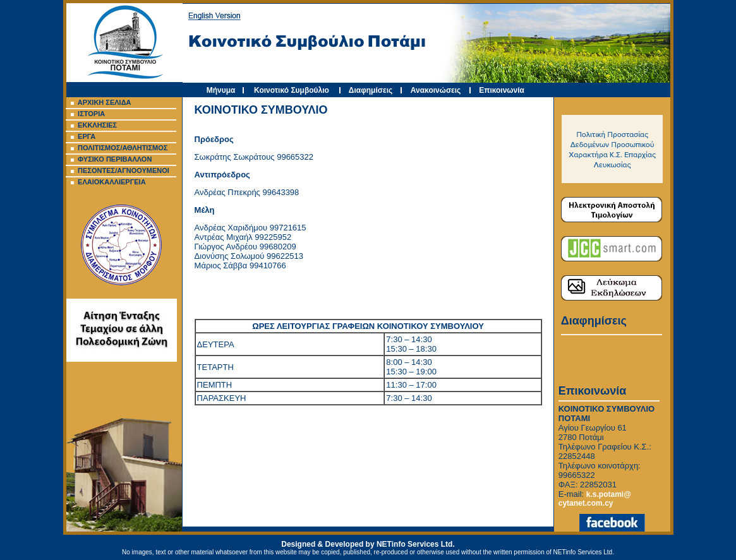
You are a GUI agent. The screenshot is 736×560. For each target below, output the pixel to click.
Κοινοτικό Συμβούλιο (292, 90)
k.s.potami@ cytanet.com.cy (595, 499)
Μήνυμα (221, 90)
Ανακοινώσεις (436, 90)
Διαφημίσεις (371, 90)
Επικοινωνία (502, 90)
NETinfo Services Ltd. (416, 544)
